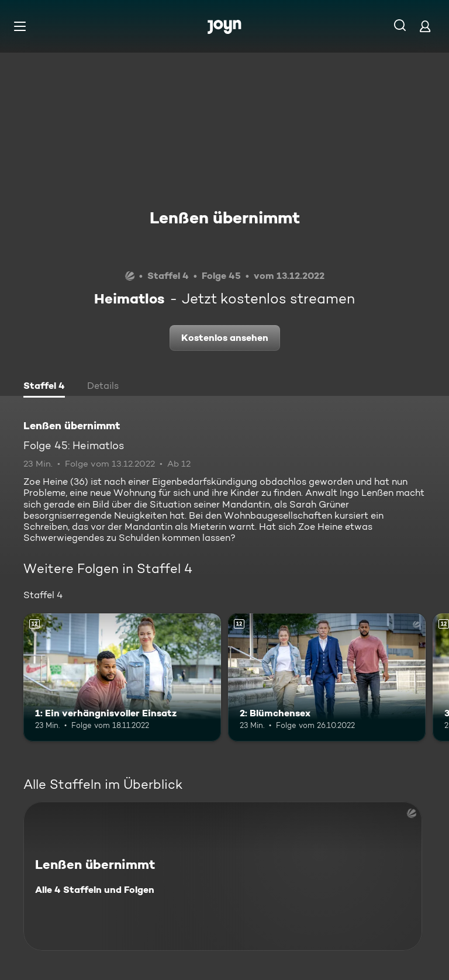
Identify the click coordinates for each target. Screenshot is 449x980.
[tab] (44, 387)
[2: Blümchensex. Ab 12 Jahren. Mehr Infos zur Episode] (327, 678)
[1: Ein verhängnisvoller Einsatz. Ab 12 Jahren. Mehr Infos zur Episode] (122, 678)
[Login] (425, 26)
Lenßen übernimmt (225, 218)
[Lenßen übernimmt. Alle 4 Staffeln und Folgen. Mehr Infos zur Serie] (223, 876)
